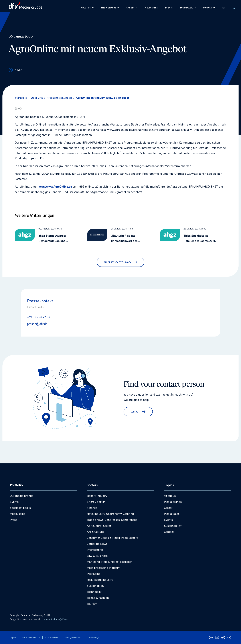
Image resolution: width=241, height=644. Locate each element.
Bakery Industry (97, 495)
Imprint (13, 637)
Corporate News (97, 543)
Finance (92, 507)
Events (14, 501)
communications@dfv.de (55, 619)
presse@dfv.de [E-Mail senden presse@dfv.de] (38, 323)
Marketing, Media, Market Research (110, 561)
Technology (94, 591)
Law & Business (97, 555)
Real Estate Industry (100, 579)
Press (13, 519)
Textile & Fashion (98, 597)
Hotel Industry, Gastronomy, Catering (110, 513)
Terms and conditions (31, 637)
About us (170, 495)
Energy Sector (96, 501)
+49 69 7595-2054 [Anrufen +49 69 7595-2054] (40, 317)
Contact (169, 531)
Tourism (92, 603)
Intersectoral (95, 549)
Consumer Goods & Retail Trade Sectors (112, 537)
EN (224, 7)
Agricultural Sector (99, 525)
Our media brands (22, 495)
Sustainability (96, 585)
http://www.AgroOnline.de (55, 186)
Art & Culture (95, 531)
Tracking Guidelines (72, 637)
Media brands (173, 501)
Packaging (94, 573)
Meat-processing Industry (103, 567)
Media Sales (172, 513)
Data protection (52, 637)
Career (168, 507)
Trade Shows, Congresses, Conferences (112, 519)
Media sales (17, 513)
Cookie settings (92, 637)
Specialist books (20, 507)
